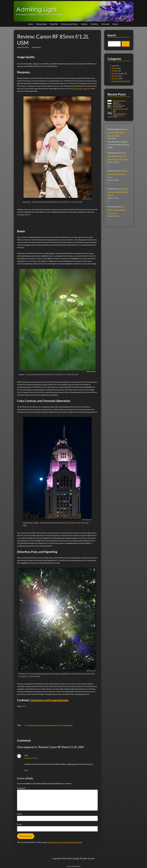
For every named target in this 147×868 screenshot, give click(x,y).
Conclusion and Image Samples (49, 700)
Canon (35, 725)
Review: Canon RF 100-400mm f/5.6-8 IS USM (118, 132)
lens (39, 725)
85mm (30, 725)
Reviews (114, 76)
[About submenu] (118, 24)
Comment (22, 788)
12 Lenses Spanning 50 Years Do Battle (117, 174)
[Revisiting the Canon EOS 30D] (110, 110)
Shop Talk (115, 78)
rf (62, 725)
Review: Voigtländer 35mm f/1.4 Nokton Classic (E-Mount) (118, 156)
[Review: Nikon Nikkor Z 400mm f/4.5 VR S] (110, 114)
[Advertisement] (54, 221)
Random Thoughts (118, 73)
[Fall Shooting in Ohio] (110, 106)
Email (19, 824)
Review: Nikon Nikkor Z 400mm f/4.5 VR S (120, 115)
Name (19, 814)
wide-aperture (68, 725)
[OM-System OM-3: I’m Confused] (110, 102)
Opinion (114, 68)
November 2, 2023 (31, 758)
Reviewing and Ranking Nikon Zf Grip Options (118, 192)
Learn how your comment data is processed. (65, 842)
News (114, 66)
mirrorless (53, 725)
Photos (114, 71)
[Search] (126, 44)
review (59, 725)
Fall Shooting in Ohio (119, 106)
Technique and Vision (119, 81)
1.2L (26, 725)
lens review (45, 725)
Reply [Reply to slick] (26, 770)
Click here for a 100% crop (82, 88)
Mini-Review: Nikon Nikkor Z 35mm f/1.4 (117, 210)
